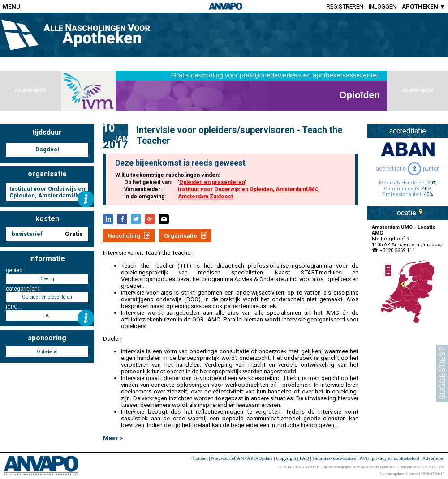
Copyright (286, 458)
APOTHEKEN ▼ (424, 6)
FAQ (304, 458)
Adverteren (433, 458)
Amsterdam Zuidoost (205, 197)
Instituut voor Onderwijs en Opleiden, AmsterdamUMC (248, 189)
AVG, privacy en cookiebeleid (389, 458)
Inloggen (383, 6)
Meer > (113, 438)
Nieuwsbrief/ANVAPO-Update (242, 458)
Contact (200, 458)
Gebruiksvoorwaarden (335, 458)
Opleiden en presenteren (212, 182)
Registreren (345, 6)
